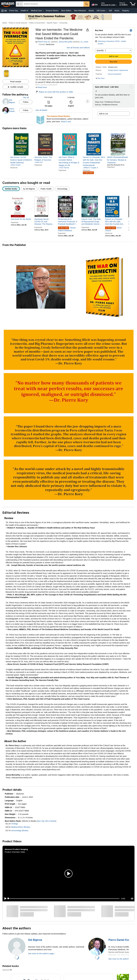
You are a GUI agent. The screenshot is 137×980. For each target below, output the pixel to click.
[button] (4, 11)
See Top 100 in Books (47, 821)
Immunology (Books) (20, 831)
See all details (41, 110)
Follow (26, 102)
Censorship (63, 23)
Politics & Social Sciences (18, 23)
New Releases (80, 11)
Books (91, 11)
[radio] (11, 189)
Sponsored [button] (7, 970)
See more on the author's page (41, 954)
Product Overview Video (15, 852)
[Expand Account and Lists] (117, 5)
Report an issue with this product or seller (54, 92)
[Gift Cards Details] (106, 11)
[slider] (64, 899)
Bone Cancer (113, 229)
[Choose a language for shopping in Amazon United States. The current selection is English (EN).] (94, 4)
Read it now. (66, 122)
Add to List (103, 114)
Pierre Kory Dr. (44, 42)
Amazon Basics (52, 11)
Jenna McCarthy (65, 42)
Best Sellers (66, 11)
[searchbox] (53, 4)
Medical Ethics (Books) (21, 827)
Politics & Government (37, 23)
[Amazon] (8, 4)
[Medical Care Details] (43, 11)
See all (26, 97)
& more (84, 42)
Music (117, 11)
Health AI (24, 11)
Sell (110, 11)
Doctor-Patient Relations (67, 229)
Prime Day (14, 11)
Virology (14, 824)
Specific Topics (52, 23)
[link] (21, 160)
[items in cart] (133, 4)
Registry (126, 11)
